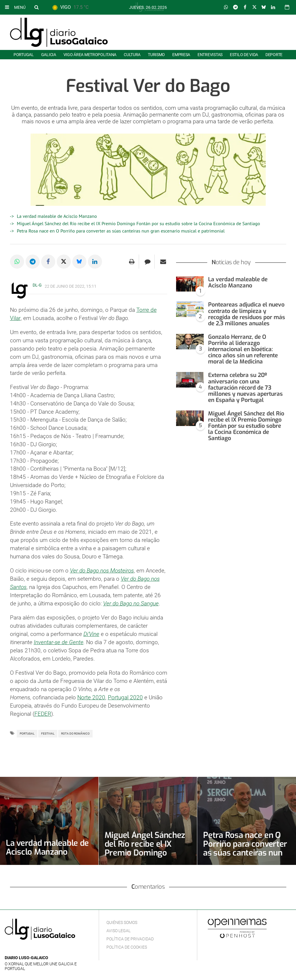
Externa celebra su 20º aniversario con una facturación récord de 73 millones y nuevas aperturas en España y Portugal (245, 387)
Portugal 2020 (125, 696)
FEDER (43, 713)
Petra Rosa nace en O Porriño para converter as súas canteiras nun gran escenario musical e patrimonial (121, 231)
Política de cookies (127, 946)
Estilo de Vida (244, 55)
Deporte (274, 55)
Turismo (156, 55)
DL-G (37, 285)
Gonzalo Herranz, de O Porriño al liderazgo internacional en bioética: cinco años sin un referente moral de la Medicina (243, 349)
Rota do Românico (75, 732)
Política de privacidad (130, 938)
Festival (48, 732)
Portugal (24, 55)
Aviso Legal (118, 930)
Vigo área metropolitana (90, 55)
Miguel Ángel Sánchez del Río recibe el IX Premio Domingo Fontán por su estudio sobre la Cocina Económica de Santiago (138, 223)
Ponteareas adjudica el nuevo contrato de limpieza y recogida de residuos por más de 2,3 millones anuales (247, 314)
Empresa (181, 55)
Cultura (132, 55)
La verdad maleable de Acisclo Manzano (57, 216)
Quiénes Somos (122, 921)
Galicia (49, 55)
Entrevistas (210, 55)
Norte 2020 (91, 696)
